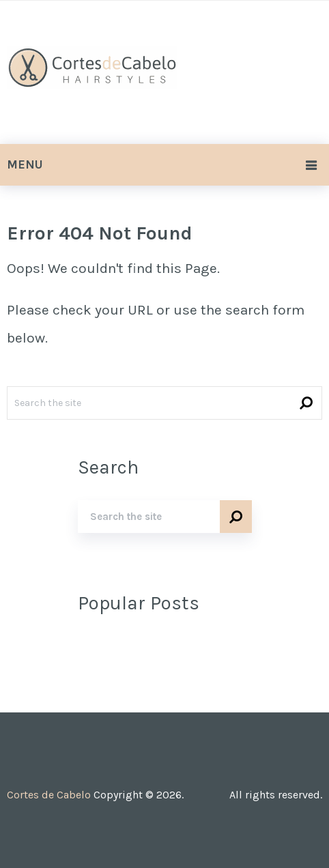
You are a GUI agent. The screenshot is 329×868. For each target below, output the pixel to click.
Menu (25, 164)
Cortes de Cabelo (49, 795)
